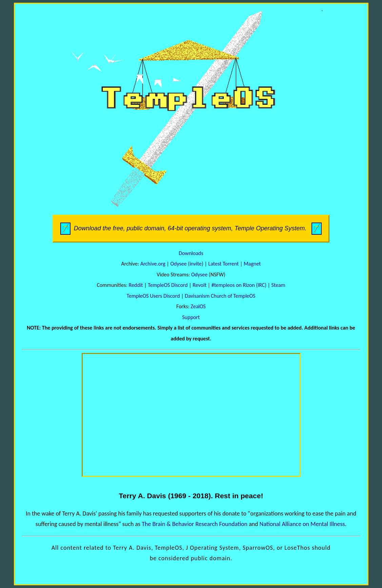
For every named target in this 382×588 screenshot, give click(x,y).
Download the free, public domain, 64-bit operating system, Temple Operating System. (191, 229)
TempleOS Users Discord (154, 296)
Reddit (136, 285)
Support (191, 317)
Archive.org (153, 264)
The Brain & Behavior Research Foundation (195, 524)
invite (196, 264)
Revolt (200, 285)
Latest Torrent (224, 264)
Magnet (252, 264)
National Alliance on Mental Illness (302, 524)
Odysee (199, 275)
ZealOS (198, 306)
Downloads (191, 253)
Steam (278, 285)
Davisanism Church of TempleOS (220, 296)
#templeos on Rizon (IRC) (240, 285)
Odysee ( (180, 264)
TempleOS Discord (168, 285)
